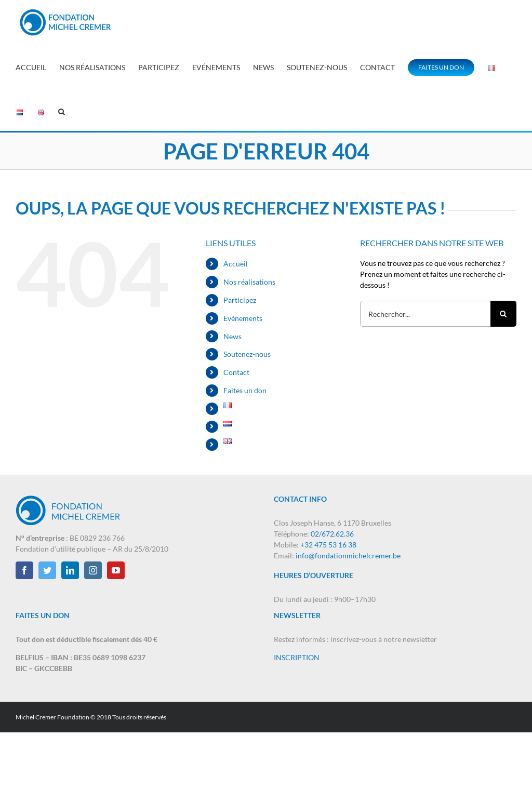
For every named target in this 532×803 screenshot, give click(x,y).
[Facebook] (24, 570)
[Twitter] (47, 570)
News (232, 336)
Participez (240, 300)
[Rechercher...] (425, 314)
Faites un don (245, 390)
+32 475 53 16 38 (328, 545)
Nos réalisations (249, 282)
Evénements (243, 318)
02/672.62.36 (332, 534)
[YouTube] (116, 570)
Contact (236, 372)
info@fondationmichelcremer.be (348, 556)
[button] (62, 110)
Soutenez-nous (247, 354)
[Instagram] (93, 570)
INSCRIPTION (297, 657)
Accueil (236, 264)
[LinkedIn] (70, 570)
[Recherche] (503, 314)
